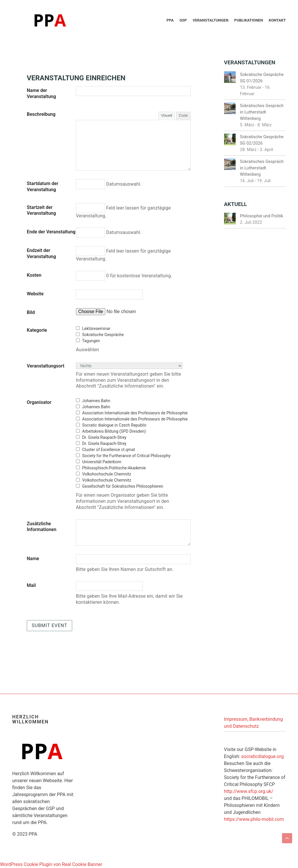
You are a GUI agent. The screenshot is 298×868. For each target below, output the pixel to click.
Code (183, 115)
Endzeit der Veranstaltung (41, 253)
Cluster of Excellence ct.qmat (109, 450)
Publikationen (249, 20)
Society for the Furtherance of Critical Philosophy (126, 456)
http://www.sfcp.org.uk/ (249, 791)
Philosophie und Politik (262, 216)
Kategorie (37, 330)
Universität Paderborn (102, 462)
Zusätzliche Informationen (42, 527)
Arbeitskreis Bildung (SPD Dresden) (114, 431)
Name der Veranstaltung (41, 93)
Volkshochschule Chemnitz (107, 474)
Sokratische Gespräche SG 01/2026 (262, 78)
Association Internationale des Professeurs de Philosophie (135, 413)
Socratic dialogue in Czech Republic (114, 425)
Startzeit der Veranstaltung (41, 210)
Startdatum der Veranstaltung (42, 187)
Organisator (39, 402)
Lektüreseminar (96, 329)
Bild (31, 312)
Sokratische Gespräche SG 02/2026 (262, 140)
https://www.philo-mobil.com (254, 819)
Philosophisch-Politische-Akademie (114, 468)
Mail (31, 585)
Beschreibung (41, 114)
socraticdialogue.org (262, 756)
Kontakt (277, 20)
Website (35, 294)
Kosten (34, 275)
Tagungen (91, 341)
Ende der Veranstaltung (51, 232)
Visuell (166, 115)
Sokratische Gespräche (103, 335)
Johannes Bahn (96, 401)
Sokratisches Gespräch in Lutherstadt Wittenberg (262, 112)
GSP (183, 20)
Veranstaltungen (211, 20)
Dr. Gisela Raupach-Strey (104, 437)
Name (33, 559)
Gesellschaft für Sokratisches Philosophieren (123, 486)
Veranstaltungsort (46, 366)
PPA (170, 20)
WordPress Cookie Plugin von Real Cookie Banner (51, 864)
